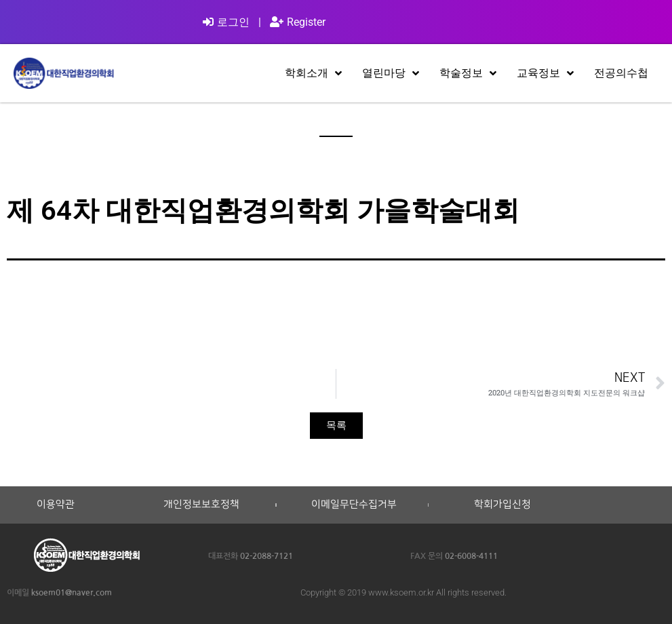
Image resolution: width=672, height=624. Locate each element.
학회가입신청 (502, 505)
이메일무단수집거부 (354, 505)
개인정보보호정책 (201, 505)
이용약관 (56, 505)
